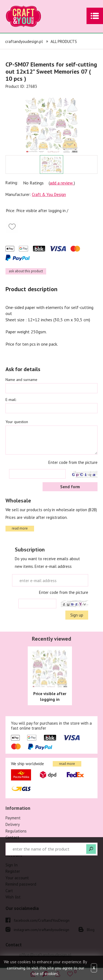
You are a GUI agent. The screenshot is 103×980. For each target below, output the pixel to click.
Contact (12, 837)
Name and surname (21, 380)
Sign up (77, 615)
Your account (17, 878)
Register (13, 871)
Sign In (12, 865)
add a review (62, 183)
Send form (70, 487)
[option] (51, 122)
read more (20, 528)
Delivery (13, 824)
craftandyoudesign (32, 16)
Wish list (13, 897)
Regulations (16, 831)
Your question (17, 422)
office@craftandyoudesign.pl (45, 955)
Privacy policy (17, 844)
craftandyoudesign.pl (24, 41)
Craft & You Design (49, 194)
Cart (9, 891)
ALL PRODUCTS (64, 41)
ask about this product (26, 271)
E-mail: (11, 400)
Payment (13, 818)
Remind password (21, 884)
